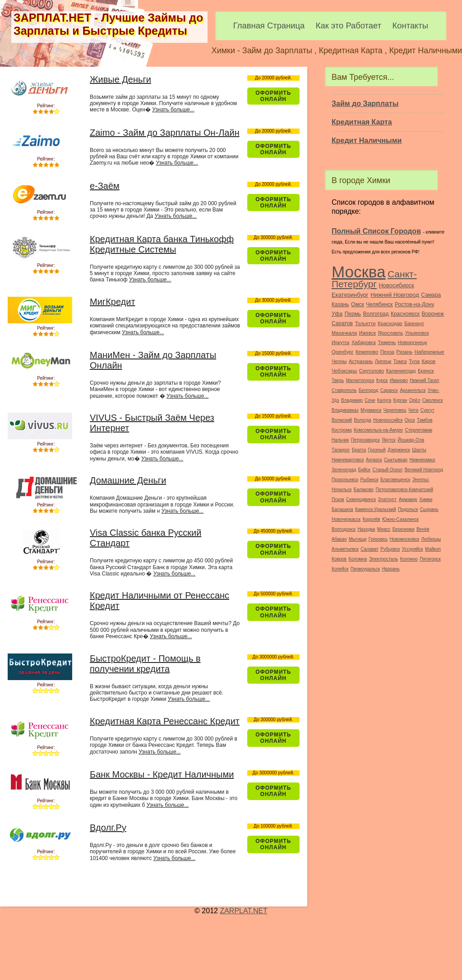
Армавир (408, 499)
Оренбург (342, 352)
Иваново (399, 380)
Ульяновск (417, 333)
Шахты (419, 450)
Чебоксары (344, 371)
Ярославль (390, 333)
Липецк (383, 361)
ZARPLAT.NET (244, 911)
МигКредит (113, 302)
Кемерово (367, 352)
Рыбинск (370, 480)
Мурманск (371, 410)
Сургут (427, 410)
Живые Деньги (120, 79)
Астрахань (361, 361)
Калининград (401, 371)
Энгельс (421, 480)
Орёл (415, 400)
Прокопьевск (345, 480)
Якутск (389, 440)
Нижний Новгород (395, 295)
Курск (382, 380)
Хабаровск (364, 342)
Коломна (358, 559)
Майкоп (433, 549)
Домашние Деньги (128, 480)
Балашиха (342, 509)
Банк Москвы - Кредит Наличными (162, 774)
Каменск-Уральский (376, 509)
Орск (410, 420)
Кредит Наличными (367, 140)
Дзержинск (399, 450)
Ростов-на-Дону (414, 304)
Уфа (337, 314)
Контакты (410, 25)
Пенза (387, 352)
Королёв (372, 519)
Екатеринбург (350, 295)
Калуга (384, 400)
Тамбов (425, 420)
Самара (431, 295)
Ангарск (374, 460)
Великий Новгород (424, 470)
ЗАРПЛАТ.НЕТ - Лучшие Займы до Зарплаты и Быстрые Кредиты (108, 24)
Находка (366, 529)
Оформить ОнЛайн (273, 96)
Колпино (409, 559)
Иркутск (341, 342)
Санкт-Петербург (374, 279)
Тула (414, 361)
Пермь (353, 314)
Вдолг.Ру (108, 828)
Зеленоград (344, 470)
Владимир (352, 400)
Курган (400, 400)
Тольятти (365, 323)
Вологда (363, 420)
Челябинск (379, 304)
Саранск (389, 390)
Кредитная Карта (362, 122)
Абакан (339, 539)
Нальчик (340, 440)
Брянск (426, 371)
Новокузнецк (413, 342)
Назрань (391, 569)
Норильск (342, 490)
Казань (340, 304)
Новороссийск (388, 420)
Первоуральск (365, 569)
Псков (338, 499)
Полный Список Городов (376, 231)
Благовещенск (395, 480)
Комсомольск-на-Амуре (378, 430)
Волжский (342, 420)
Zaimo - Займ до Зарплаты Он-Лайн (165, 133)
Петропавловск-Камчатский (404, 490)
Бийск (364, 470)
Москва (359, 272)
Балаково (364, 490)
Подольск (408, 509)
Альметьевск (345, 549)
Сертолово (372, 371)
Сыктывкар (396, 460)
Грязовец (378, 539)
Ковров (339, 559)
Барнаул (414, 323)
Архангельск (413, 390)
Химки (426, 499)
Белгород (368, 390)
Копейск (340, 569)
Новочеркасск (346, 519)
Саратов (342, 323)
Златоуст (388, 499)
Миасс (384, 529)
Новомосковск (405, 539)
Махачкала (344, 333)
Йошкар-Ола (411, 440)
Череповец (395, 410)
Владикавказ (345, 410)
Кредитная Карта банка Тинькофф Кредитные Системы (162, 244)
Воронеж (432, 314)
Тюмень (387, 342)
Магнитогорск (360, 380)
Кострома (342, 430)
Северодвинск (361, 499)
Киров (429, 361)
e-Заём (105, 186)
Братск (359, 450)
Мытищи (358, 539)
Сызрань (429, 509)
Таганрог (341, 450)
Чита (413, 410)
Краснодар (390, 323)
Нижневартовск (348, 460)
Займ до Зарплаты (365, 104)
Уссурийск (413, 549)
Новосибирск (396, 285)
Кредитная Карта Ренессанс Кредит (165, 721)
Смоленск (433, 400)
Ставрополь (344, 390)
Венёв (423, 529)
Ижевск (367, 333)
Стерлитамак (418, 430)
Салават (369, 549)
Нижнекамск (422, 460)
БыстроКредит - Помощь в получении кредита (145, 664)
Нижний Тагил (424, 380)
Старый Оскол (387, 470)
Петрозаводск (365, 440)
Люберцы (431, 539)
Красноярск (405, 314)
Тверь (338, 380)
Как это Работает (349, 25)
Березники (404, 529)
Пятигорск (430, 559)
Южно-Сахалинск (400, 519)
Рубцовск (390, 549)
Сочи (370, 400)
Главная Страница (269, 25)
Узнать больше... (173, 110)
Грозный (377, 450)
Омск (358, 304)
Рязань (404, 352)
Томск (400, 361)
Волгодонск (344, 529)
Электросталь (384, 559)
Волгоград (376, 314)
